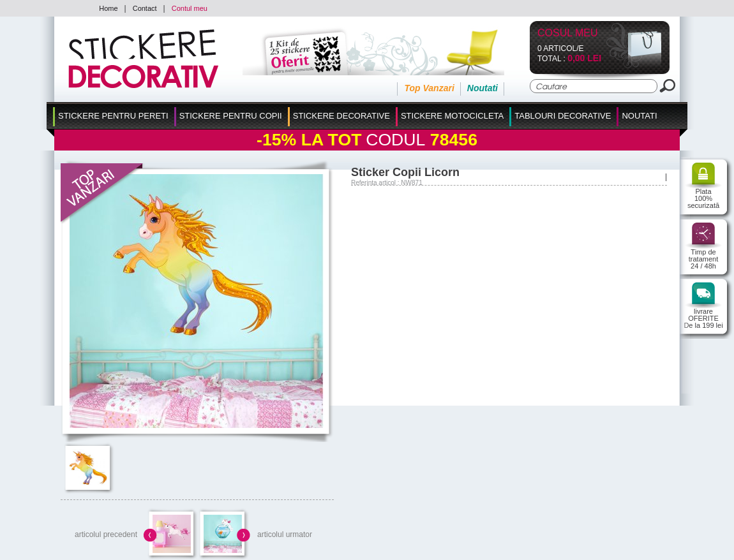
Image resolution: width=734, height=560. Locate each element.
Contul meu (190, 8)
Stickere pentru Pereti (113, 116)
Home (108, 8)
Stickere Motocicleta (452, 116)
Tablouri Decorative (563, 116)
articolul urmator (285, 534)
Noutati (483, 88)
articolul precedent (106, 534)
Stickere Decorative (341, 116)
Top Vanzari (429, 88)
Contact (145, 8)
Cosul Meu (568, 33)
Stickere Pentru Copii (231, 116)
